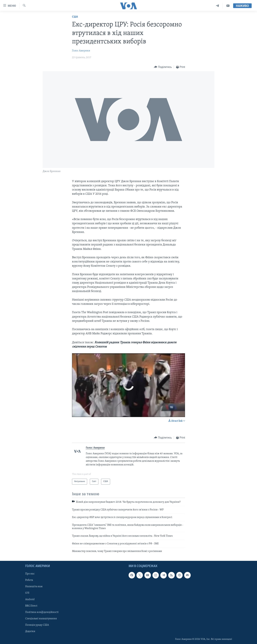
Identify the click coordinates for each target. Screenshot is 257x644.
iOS (27, 593)
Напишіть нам (34, 587)
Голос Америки (81, 51)
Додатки (30, 631)
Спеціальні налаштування (41, 618)
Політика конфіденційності (42, 612)
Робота (29, 580)
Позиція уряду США (37, 625)
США (75, 17)
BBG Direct (31, 606)
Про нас (30, 574)
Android (30, 599)
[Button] (163, 67)
